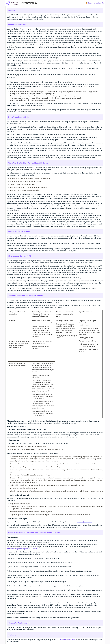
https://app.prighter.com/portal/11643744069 (23, 549)
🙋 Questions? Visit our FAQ (95, 3)
